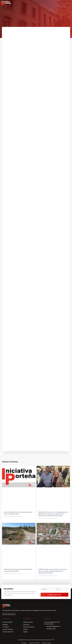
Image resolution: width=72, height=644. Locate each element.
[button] (70, 3)
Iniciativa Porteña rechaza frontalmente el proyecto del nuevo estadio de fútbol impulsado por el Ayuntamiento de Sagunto (53, 571)
